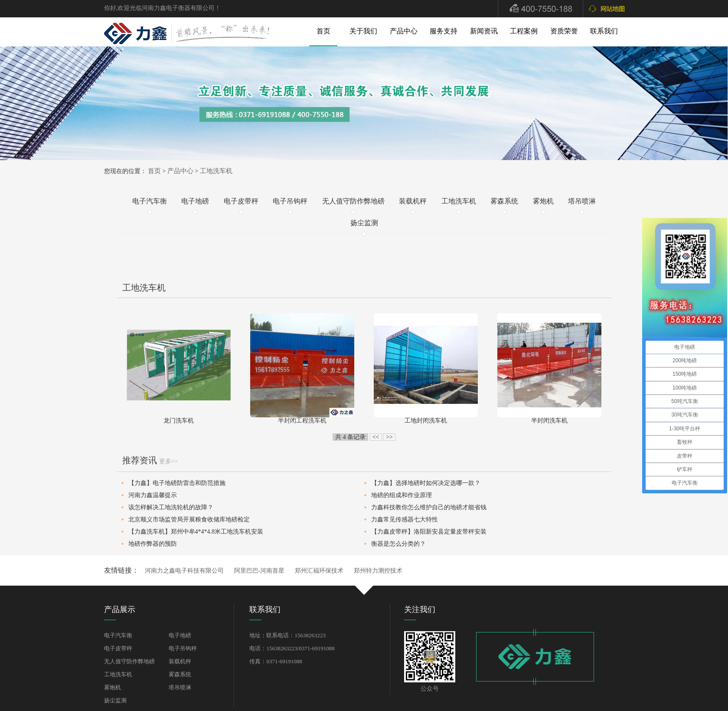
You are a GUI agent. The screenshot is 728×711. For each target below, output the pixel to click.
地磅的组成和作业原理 (402, 495)
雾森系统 (504, 201)
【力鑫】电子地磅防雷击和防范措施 (177, 483)
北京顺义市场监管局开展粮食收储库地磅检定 (189, 519)
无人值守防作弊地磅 (353, 201)
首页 (323, 31)
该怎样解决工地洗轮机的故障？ (171, 507)
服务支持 (444, 31)
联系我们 (604, 31)
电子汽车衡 (150, 201)
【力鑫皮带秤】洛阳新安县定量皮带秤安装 (429, 532)
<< (376, 437)
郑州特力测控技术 (378, 571)
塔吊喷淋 (582, 201)
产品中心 (404, 31)
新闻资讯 (484, 31)
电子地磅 (195, 201)
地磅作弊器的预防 (153, 544)
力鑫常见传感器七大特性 (405, 519)
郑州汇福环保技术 (319, 571)
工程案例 (524, 31)
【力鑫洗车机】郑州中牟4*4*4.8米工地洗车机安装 (196, 532)
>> (389, 437)
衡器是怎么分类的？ (398, 544)
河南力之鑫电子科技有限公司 (184, 571)
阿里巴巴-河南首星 (260, 571)
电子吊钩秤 (290, 201)
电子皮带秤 (241, 201)
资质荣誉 (564, 31)
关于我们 (363, 31)
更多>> (169, 461)
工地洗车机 (216, 171)
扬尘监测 (364, 223)
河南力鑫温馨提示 (153, 495)
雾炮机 (543, 201)
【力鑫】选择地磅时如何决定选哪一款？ (426, 483)
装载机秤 (413, 201)
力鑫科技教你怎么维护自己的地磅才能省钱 (429, 507)
